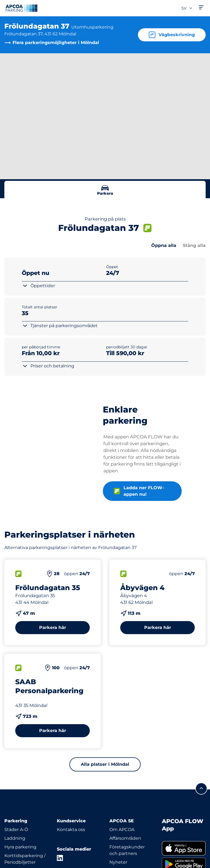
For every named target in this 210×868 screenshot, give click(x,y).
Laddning (15, 838)
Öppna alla (164, 245)
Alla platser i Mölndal (105, 764)
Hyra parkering (20, 847)
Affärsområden (125, 838)
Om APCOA (122, 830)
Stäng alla (194, 245)
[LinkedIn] (60, 858)
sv (187, 8)
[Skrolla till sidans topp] (201, 789)
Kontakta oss (71, 830)
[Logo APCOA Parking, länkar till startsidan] (21, 8)
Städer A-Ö (16, 830)
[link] (184, 848)
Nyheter (118, 862)
